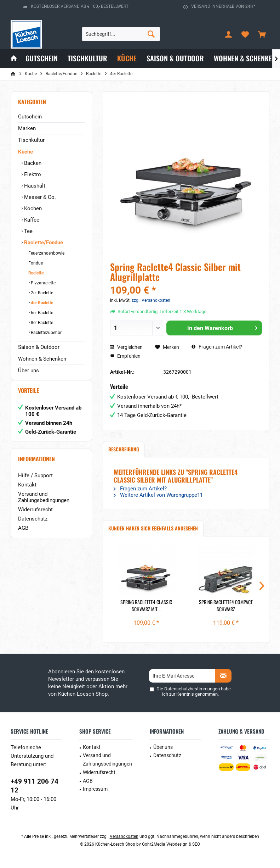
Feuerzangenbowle (46, 253)
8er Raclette (41, 323)
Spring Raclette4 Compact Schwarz (226, 606)
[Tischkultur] (87, 58)
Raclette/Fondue (43, 243)
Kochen (32, 208)
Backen (32, 163)
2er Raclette (41, 293)
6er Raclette (41, 313)
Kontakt (27, 492)
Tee (28, 231)
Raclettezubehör (46, 333)
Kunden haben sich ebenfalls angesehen (153, 528)
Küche (25, 152)
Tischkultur (31, 140)
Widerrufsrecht (35, 517)
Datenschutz (33, 526)
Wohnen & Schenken (42, 359)
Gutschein (30, 117)
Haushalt (34, 186)
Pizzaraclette (43, 283)
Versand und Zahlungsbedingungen (44, 504)
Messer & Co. (39, 197)
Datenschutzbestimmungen (192, 689)
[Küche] (127, 58)
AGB (23, 535)
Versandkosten (124, 836)
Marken (27, 128)
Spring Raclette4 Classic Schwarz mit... (146, 606)
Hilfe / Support (35, 483)
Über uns (28, 371)
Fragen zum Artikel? (217, 347)
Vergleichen (126, 347)
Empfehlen (125, 356)
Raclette (35, 273)
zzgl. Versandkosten (151, 300)
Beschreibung (124, 449)
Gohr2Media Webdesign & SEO (171, 844)
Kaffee (31, 220)
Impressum (95, 789)
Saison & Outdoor (39, 347)
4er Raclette (41, 303)
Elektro (32, 174)
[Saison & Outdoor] (175, 58)
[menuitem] (262, 34)
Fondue (35, 263)
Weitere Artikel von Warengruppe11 (158, 495)
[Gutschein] (42, 58)
